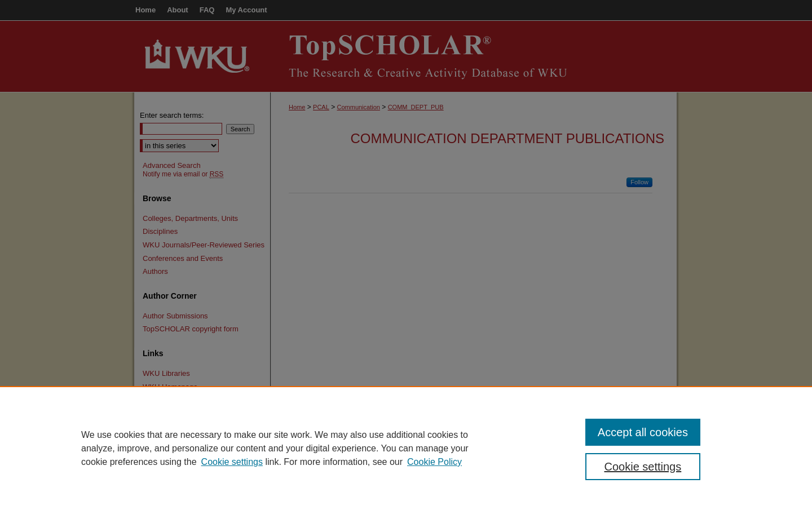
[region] (406, 448)
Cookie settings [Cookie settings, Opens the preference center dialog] (643, 467)
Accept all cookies (643, 432)
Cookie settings (232, 462)
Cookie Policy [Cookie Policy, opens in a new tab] (434, 462)
